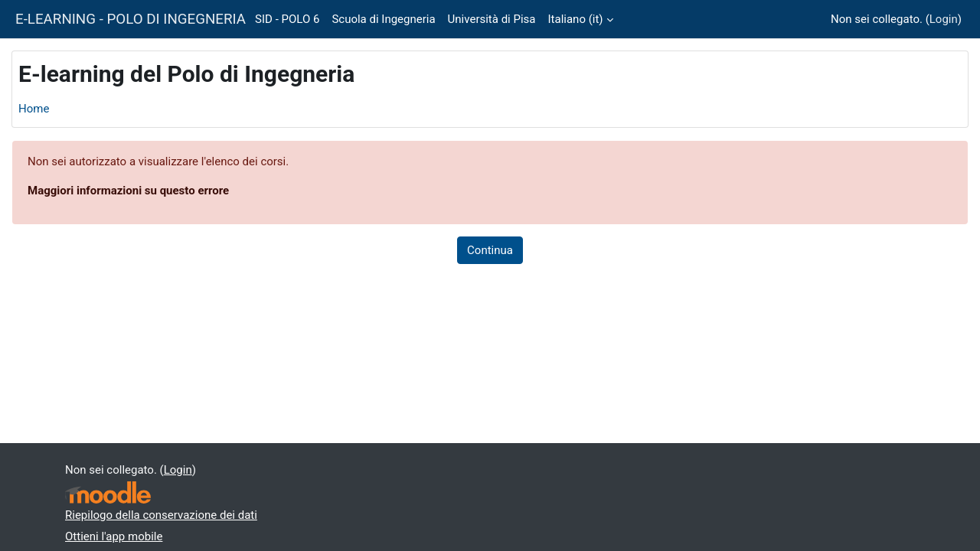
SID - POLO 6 (287, 19)
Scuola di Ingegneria (383, 19)
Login (944, 19)
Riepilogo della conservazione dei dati (161, 515)
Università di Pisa (492, 19)
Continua (490, 250)
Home (34, 109)
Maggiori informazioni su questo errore (128, 191)
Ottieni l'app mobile (114, 536)
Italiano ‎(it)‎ (576, 19)
